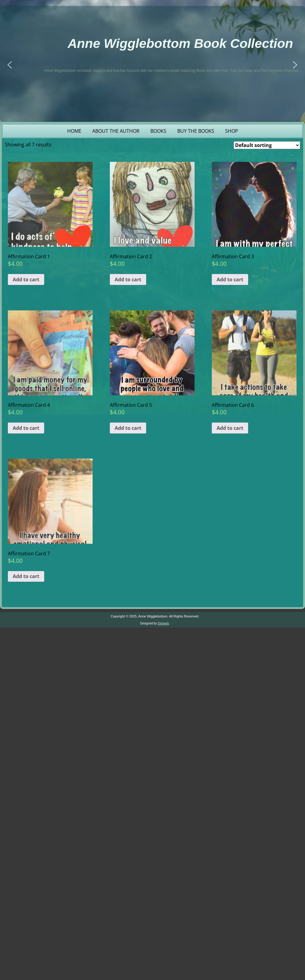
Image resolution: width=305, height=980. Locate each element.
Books (158, 131)
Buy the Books (196, 131)
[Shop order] (267, 145)
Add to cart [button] (26, 279)
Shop (232, 131)
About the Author (116, 131)
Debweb (163, 623)
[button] (10, 65)
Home (74, 131)
